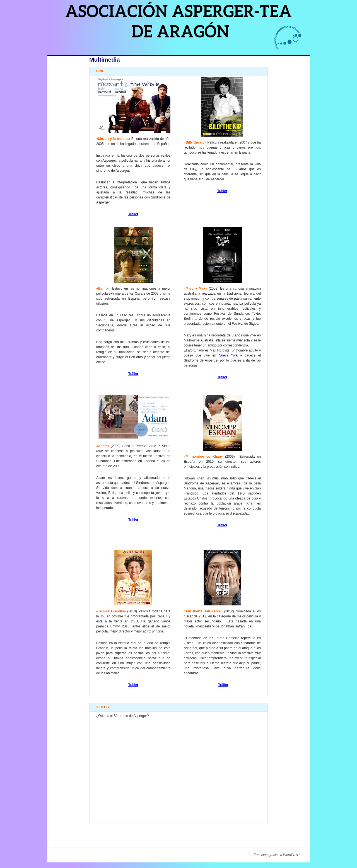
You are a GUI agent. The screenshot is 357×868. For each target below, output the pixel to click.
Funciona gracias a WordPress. (277, 855)
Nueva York (228, 355)
